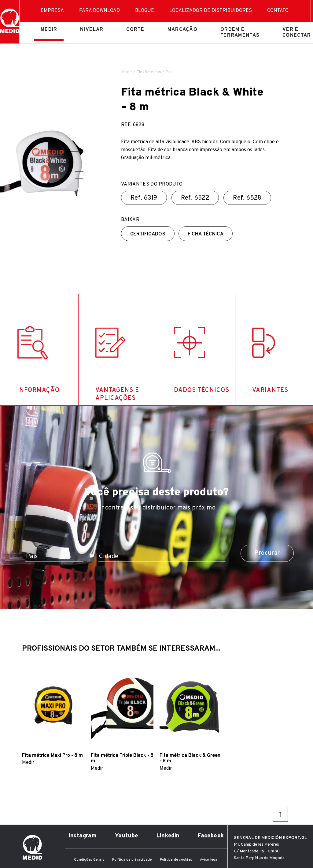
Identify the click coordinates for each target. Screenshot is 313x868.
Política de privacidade (132, 860)
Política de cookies (176, 860)
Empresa (52, 11)
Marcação (182, 30)
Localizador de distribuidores (211, 11)
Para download (99, 11)
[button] (77, 151)
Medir (49, 30)
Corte (135, 30)
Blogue (145, 11)
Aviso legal (209, 860)
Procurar (267, 553)
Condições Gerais (89, 860)
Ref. (144, 198)
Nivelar (92, 30)
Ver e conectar (297, 32)
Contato (278, 11)
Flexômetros (149, 72)
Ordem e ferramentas (240, 32)
